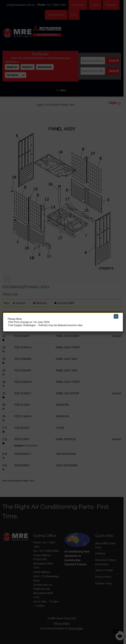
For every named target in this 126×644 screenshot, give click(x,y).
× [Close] (116, 316)
